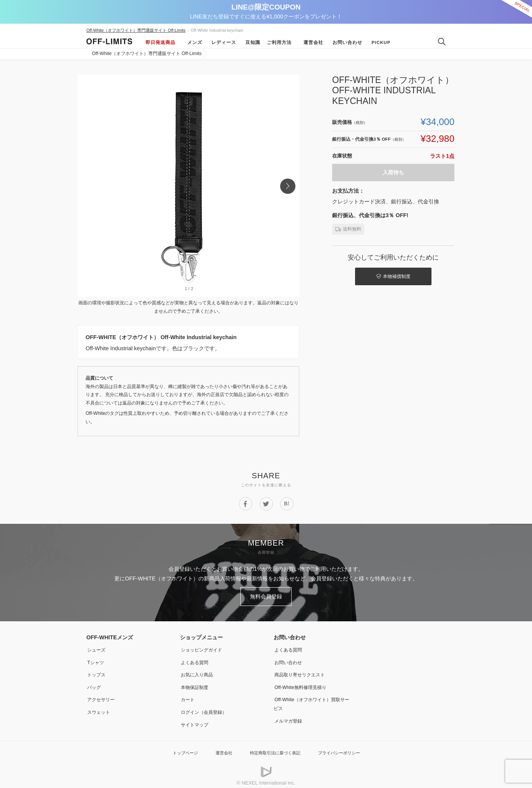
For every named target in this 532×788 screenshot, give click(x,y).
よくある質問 (196, 660)
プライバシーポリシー (346, 748)
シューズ (97, 647)
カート (188, 695)
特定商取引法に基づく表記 (274, 748)
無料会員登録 (266, 595)
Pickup (378, 42)
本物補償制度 (385, 275)
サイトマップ (196, 720)
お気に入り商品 (199, 671)
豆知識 (250, 42)
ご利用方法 (279, 42)
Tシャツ (96, 660)
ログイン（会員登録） (207, 708)
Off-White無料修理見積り (304, 684)
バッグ (94, 684)
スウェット (100, 708)
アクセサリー (102, 695)
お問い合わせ (345, 42)
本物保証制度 (196, 684)
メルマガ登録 (290, 716)
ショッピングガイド (204, 647)
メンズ (192, 42)
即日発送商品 (161, 42)
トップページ (176, 748)
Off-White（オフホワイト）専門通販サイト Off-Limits (136, 30)
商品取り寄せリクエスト (303, 671)
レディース (221, 42)
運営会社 (311, 42)
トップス (97, 671)
